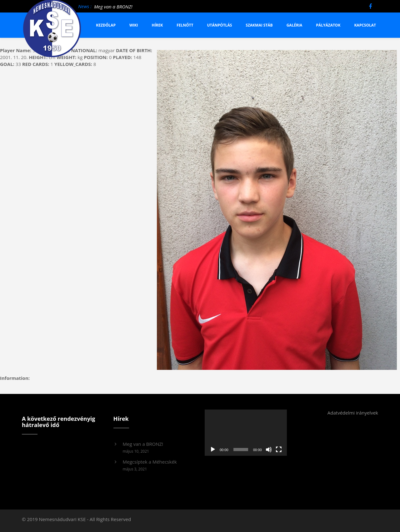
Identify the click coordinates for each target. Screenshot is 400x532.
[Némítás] (269, 450)
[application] (246, 433)
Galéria (295, 25)
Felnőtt (185, 25)
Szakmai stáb (259, 25)
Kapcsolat (365, 25)
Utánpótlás (220, 25)
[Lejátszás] (213, 450)
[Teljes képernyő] (279, 450)
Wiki (134, 25)
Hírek (157, 25)
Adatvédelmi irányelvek (353, 413)
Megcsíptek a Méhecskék (150, 462)
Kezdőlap (106, 25)
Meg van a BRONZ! (113, 7)
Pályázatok (328, 25)
